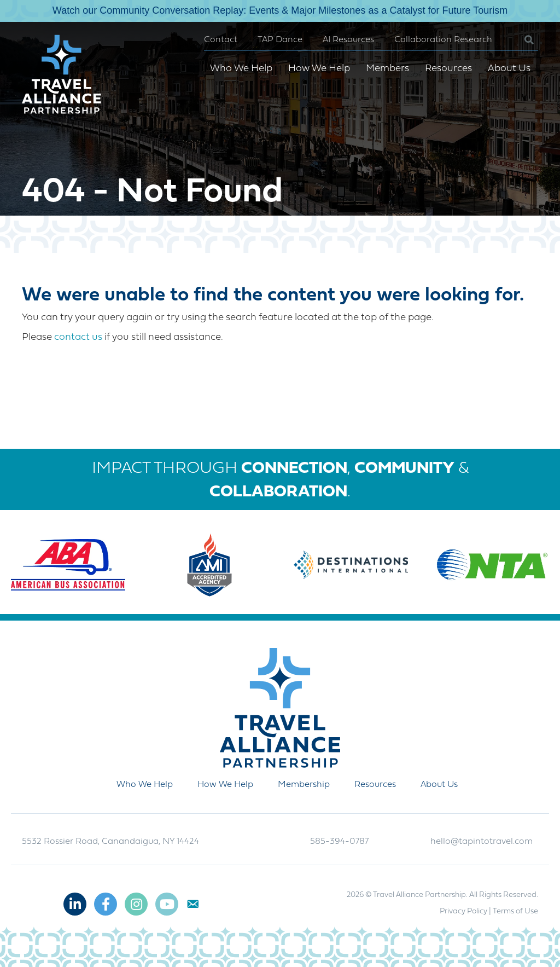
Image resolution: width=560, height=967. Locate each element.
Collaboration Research (443, 40)
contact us (78, 337)
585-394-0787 (339, 842)
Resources (448, 69)
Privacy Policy (463, 911)
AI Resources (348, 40)
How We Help (319, 69)
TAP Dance (280, 40)
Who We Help (241, 69)
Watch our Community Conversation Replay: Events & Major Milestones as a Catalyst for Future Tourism (280, 10)
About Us (509, 69)
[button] (520, 40)
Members (387, 69)
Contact (221, 40)
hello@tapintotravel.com (482, 842)
